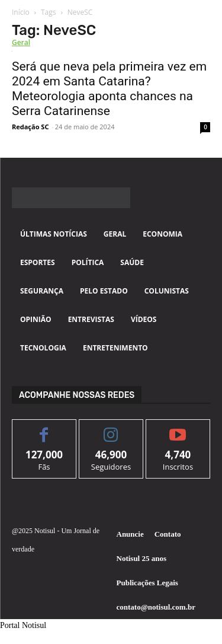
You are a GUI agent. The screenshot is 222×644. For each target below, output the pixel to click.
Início (21, 12)
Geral (21, 42)
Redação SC (30, 127)
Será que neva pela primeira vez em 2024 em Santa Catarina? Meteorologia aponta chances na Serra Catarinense (109, 89)
